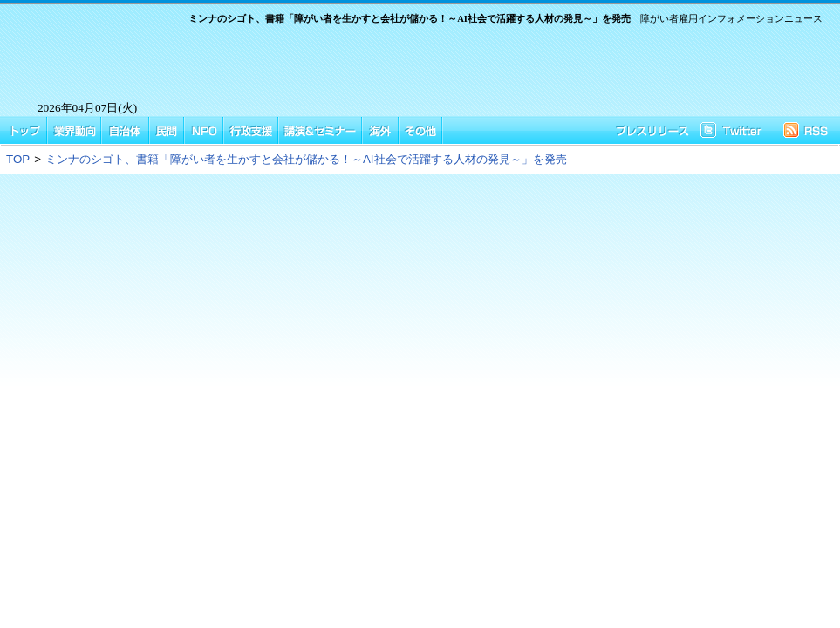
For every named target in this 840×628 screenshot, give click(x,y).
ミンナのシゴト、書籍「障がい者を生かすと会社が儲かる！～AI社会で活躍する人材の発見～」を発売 (306, 159)
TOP (18, 159)
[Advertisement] (499, 68)
